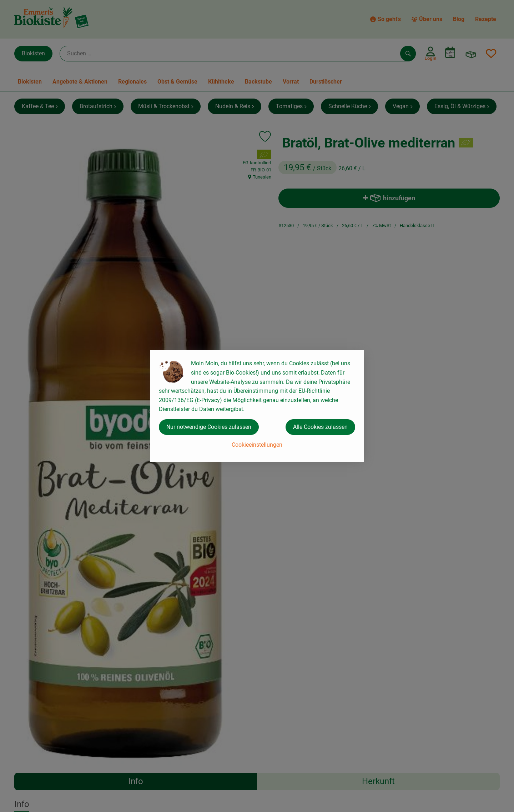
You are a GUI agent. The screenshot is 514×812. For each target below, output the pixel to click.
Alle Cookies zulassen (320, 427)
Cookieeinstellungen (257, 445)
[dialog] (257, 406)
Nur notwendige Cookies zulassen (209, 427)
